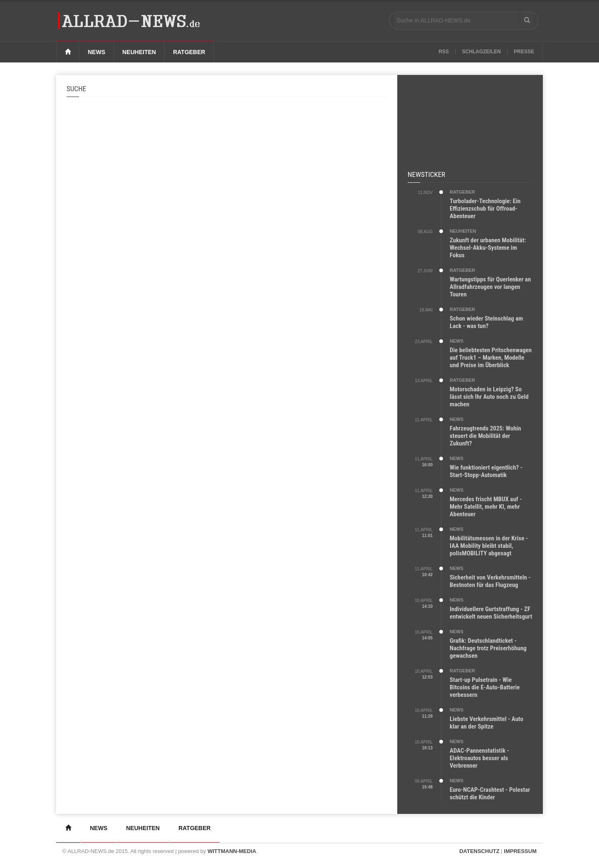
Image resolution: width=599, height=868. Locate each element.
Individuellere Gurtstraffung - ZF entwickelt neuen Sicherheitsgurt (491, 613)
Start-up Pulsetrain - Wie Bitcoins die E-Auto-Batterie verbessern (485, 687)
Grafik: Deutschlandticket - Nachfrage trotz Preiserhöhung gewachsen (488, 648)
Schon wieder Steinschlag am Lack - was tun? (486, 322)
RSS (444, 52)
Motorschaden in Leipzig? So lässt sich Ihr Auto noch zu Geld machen (489, 397)
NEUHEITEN (463, 231)
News (97, 52)
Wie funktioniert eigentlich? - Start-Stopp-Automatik (486, 471)
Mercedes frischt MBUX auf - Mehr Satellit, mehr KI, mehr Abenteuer (486, 507)
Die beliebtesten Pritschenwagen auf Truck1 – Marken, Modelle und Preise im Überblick (491, 358)
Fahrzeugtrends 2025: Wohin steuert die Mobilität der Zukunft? (485, 436)
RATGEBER (462, 192)
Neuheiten (139, 52)
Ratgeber (189, 52)
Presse (524, 52)
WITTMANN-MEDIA (232, 851)
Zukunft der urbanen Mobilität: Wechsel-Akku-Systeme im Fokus (488, 248)
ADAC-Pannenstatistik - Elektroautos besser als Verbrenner (479, 758)
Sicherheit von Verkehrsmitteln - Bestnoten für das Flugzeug (490, 581)
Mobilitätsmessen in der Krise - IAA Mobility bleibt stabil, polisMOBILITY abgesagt (489, 546)
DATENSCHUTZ (479, 851)
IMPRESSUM (520, 851)
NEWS (457, 341)
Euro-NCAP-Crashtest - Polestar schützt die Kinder (490, 793)
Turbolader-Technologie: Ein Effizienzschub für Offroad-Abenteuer (485, 209)
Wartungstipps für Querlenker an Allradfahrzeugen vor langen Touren (490, 287)
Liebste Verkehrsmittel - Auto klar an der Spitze (486, 723)
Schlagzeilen (481, 52)
